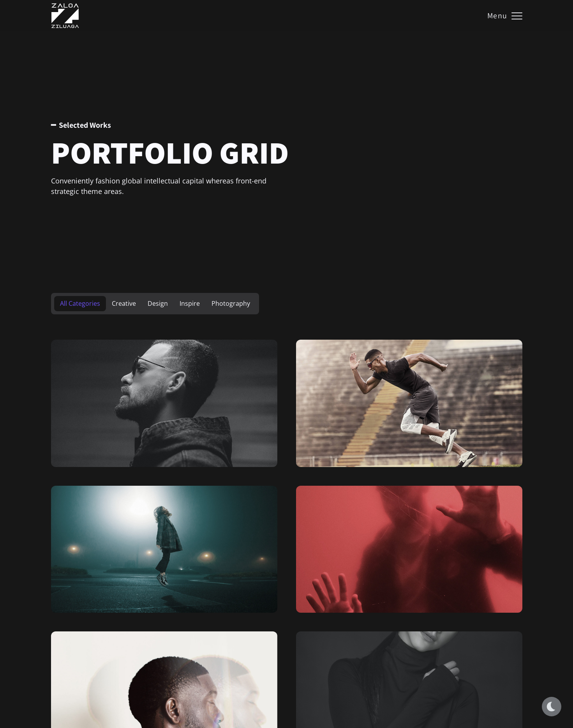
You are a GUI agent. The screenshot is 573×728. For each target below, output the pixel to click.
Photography (231, 303)
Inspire (190, 303)
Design (158, 303)
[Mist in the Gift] (409, 403)
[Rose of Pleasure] (409, 549)
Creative (124, 303)
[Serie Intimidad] (164, 403)
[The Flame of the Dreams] (164, 549)
